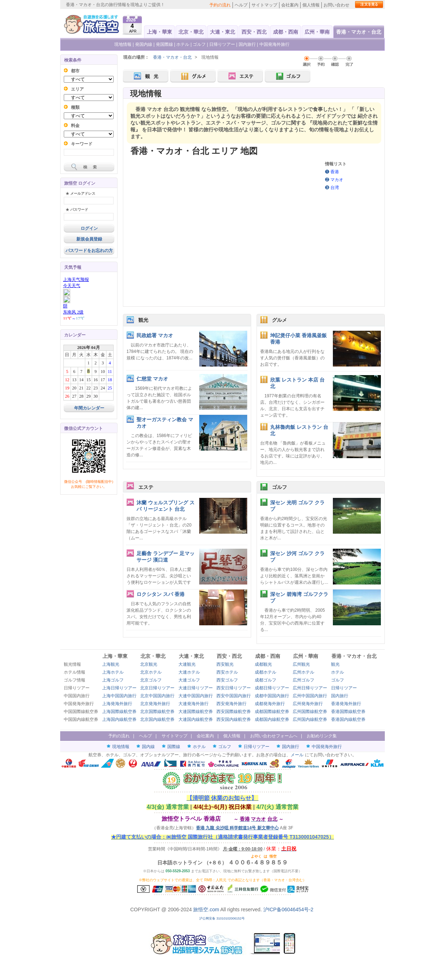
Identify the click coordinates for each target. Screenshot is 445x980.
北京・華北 (191, 32)
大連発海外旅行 (193, 704)
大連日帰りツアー (196, 688)
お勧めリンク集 (322, 736)
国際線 (174, 747)
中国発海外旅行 (274, 44)
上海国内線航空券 (119, 719)
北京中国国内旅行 (157, 696)
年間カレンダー (89, 408)
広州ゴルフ (303, 680)
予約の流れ (220, 5)
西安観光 (225, 664)
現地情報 (123, 44)
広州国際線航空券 (310, 712)
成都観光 (263, 664)
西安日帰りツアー (234, 688)
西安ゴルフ (227, 680)
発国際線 (164, 44)
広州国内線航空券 (310, 719)
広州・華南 (317, 32)
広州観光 (301, 664)
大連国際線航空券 (196, 712)
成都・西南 (286, 32)
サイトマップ (264, 5)
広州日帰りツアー (310, 688)
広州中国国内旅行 (310, 696)
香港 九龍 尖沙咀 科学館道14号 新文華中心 (237, 828)
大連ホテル (189, 672)
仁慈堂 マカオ (152, 379)
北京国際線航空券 (157, 712)
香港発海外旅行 (346, 704)
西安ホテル (227, 672)
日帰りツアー (222, 44)
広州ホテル (303, 672)
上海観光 (111, 664)
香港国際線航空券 (348, 712)
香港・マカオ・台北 (359, 32)
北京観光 (149, 664)
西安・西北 (254, 32)
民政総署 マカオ (155, 335)
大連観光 (187, 664)
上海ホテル (113, 672)
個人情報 (311, 5)
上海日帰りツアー (119, 688)
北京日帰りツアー (157, 688)
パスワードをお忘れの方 (89, 251)
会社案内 (290, 5)
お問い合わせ (336, 5)
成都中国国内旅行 (272, 696)
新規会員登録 (89, 239)
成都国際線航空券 (272, 712)
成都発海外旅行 (270, 704)
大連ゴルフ (189, 680)
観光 (143, 320)
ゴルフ (200, 44)
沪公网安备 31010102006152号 (222, 918)
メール (297, 755)
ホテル (183, 44)
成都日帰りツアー (272, 688)
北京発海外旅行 (155, 704)
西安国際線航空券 (234, 712)
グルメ (279, 320)
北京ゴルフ (151, 680)
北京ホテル (151, 672)
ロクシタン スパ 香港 (161, 594)
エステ (146, 487)
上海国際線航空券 (119, 712)
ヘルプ (241, 5)
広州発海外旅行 (308, 704)
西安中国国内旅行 (234, 696)
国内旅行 (247, 44)
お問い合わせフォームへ (274, 736)
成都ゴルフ (265, 680)
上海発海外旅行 (117, 704)
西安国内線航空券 (234, 719)
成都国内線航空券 (272, 719)
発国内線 (144, 44)
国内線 (148, 747)
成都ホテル (265, 672)
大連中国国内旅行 (196, 696)
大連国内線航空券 (196, 719)
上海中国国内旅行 (119, 696)
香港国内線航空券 (348, 719)
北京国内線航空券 (157, 719)
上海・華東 (159, 32)
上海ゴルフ (113, 680)
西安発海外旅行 (231, 704)
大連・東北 (222, 32)
